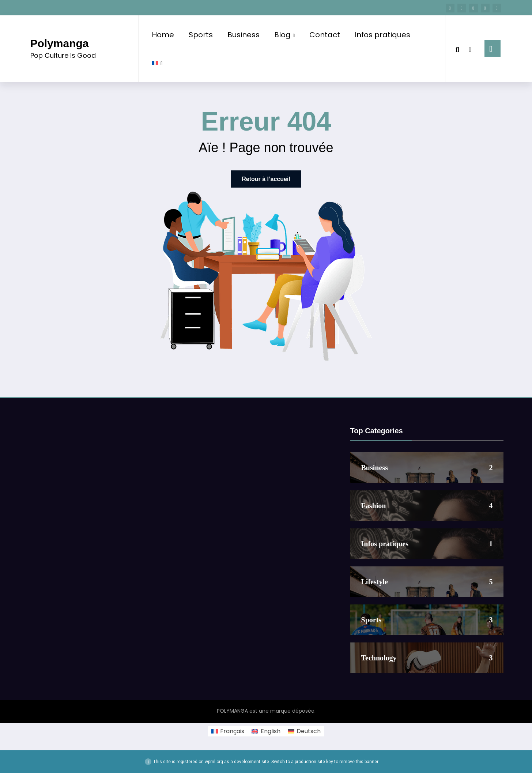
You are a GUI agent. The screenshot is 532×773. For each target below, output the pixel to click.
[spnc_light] (470, 49)
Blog (284, 35)
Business (244, 35)
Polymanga (60, 43)
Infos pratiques (382, 35)
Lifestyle (375, 582)
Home (163, 35)
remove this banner (359, 762)
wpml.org (214, 762)
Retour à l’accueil (266, 179)
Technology (379, 658)
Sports (201, 35)
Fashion (374, 506)
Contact (325, 35)
